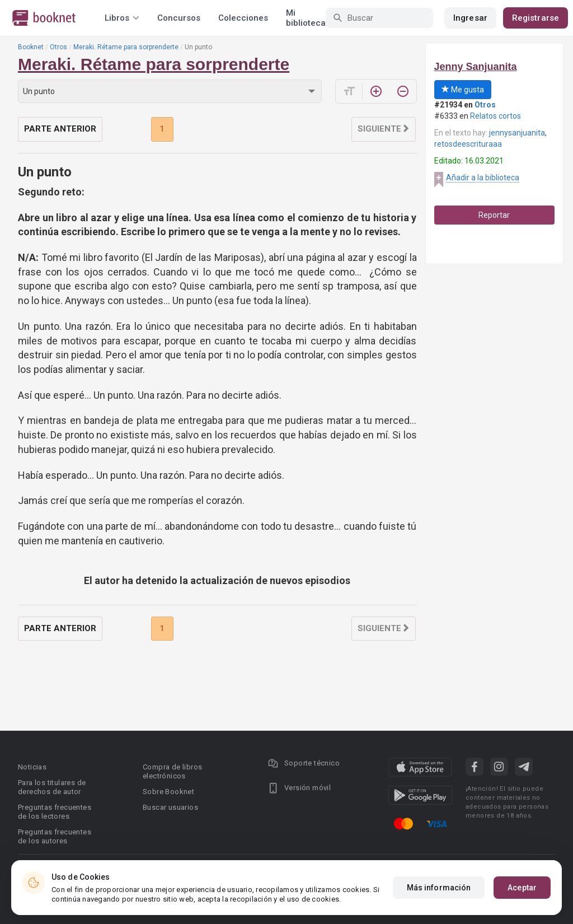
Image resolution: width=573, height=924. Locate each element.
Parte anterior (60, 129)
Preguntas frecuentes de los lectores (55, 812)
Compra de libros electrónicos (172, 771)
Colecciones (243, 18)
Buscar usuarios (170, 807)
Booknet (31, 47)
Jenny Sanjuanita (476, 67)
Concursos (179, 18)
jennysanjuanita (517, 133)
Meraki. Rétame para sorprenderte (126, 47)
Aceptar (522, 900)
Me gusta (463, 90)
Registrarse (536, 18)
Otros (58, 47)
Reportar (494, 215)
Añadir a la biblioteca (483, 178)
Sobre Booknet (168, 792)
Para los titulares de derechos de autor (52, 787)
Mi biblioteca (306, 18)
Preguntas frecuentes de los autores (55, 836)
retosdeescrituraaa (468, 144)
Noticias (32, 767)
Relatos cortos (495, 116)
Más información (439, 900)
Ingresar (470, 18)
